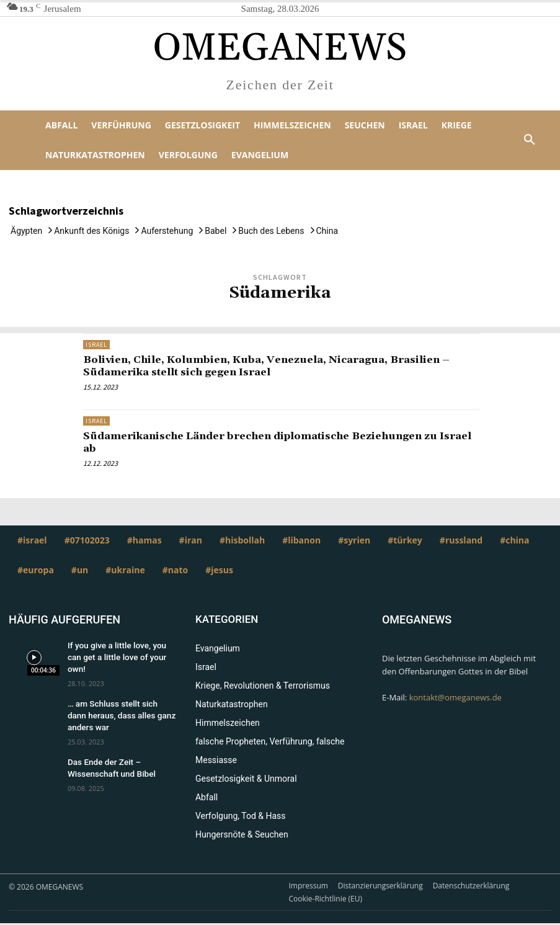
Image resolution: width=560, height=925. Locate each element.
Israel (96, 345)
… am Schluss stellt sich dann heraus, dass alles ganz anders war (119, 703)
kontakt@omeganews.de (456, 697)
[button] (530, 140)
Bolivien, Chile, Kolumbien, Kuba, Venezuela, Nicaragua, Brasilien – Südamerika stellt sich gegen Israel (281, 366)
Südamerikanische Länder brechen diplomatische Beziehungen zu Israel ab (275, 442)
